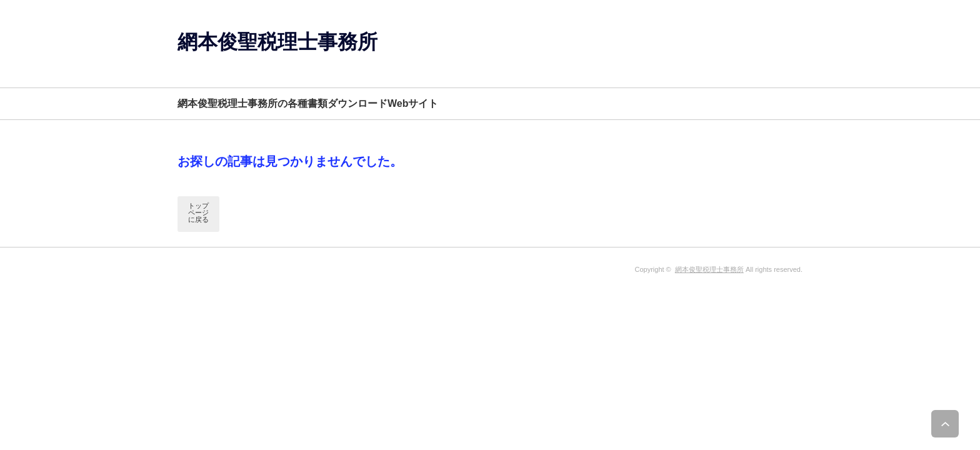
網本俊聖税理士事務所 (277, 42)
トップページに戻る (198, 212)
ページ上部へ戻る (954, 424)
